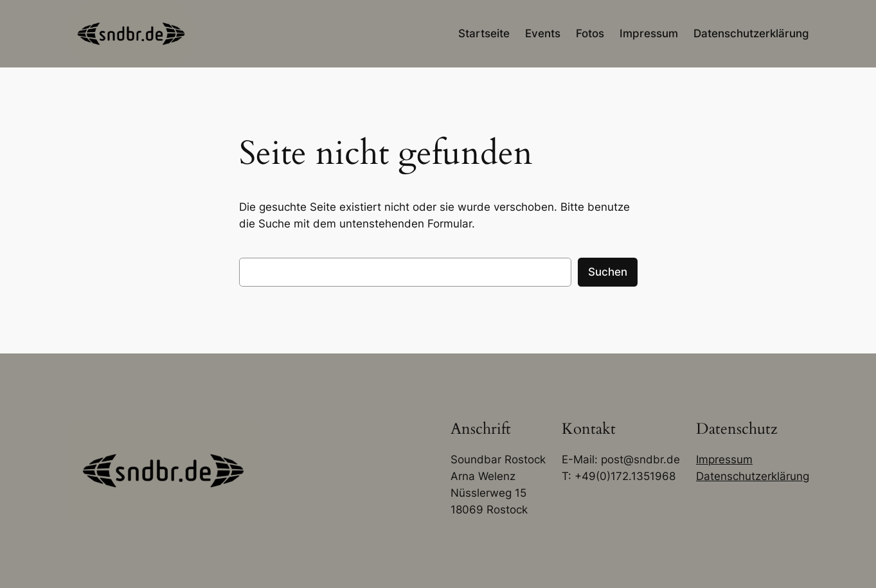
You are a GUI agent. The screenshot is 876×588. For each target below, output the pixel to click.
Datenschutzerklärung (753, 476)
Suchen (608, 272)
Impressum (724, 459)
